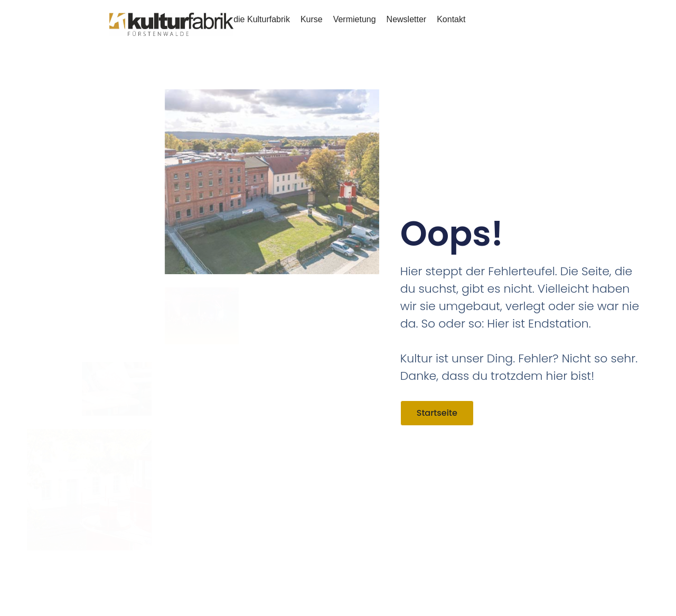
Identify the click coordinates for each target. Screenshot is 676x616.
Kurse (312, 19)
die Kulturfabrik (262, 19)
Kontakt (451, 19)
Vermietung (355, 19)
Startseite (437, 413)
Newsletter (407, 19)
